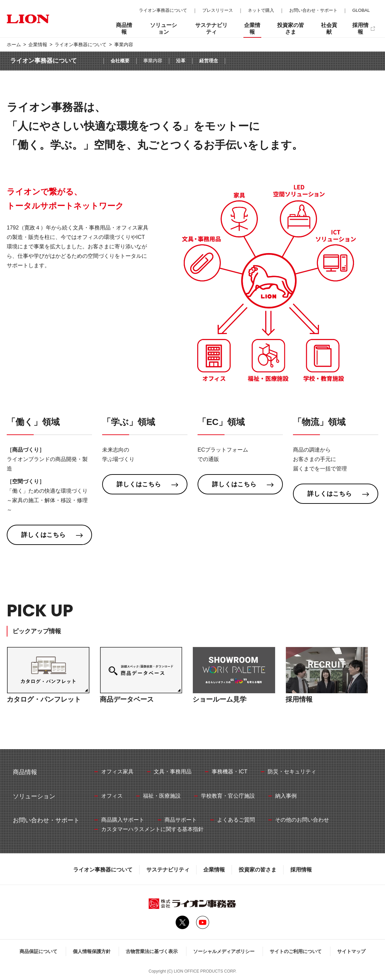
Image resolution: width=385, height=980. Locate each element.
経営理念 (209, 61)
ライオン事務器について (81, 44)
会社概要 (120, 61)
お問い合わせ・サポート (313, 10)
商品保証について (38, 951)
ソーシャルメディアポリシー (224, 951)
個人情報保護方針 (92, 951)
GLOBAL (361, 10)
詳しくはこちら (43, 535)
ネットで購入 (261, 10)
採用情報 (301, 870)
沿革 (181, 61)
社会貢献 (329, 28)
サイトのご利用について (296, 951)
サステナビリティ (168, 870)
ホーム (14, 44)
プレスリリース (218, 10)
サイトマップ (351, 951)
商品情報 (124, 28)
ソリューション (164, 28)
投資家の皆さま (258, 870)
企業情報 (38, 44)
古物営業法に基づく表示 (152, 951)
